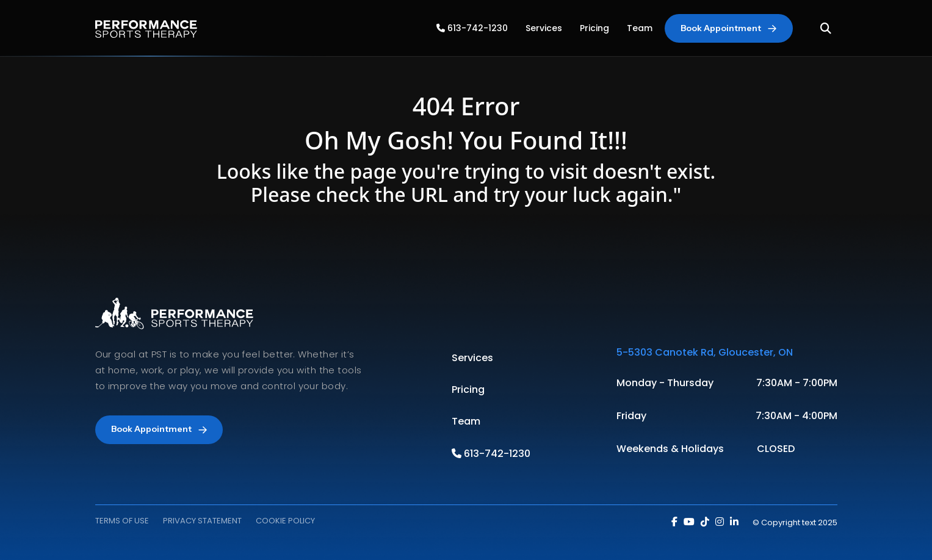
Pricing (594, 28)
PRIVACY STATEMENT (202, 521)
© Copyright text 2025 (795, 522)
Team (640, 28)
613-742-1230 (472, 28)
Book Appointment (728, 28)
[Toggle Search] (826, 28)
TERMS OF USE (122, 521)
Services (544, 28)
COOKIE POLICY (285, 521)
